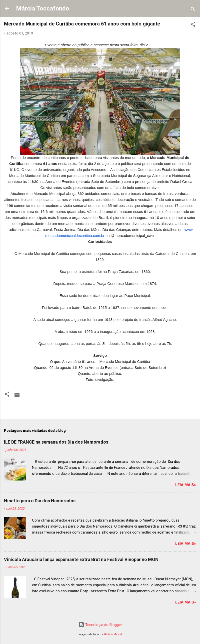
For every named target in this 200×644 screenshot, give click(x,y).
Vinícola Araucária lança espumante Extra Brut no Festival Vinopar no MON (81, 559)
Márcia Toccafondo (43, 8)
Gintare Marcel (113, 634)
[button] (193, 25)
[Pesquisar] (193, 10)
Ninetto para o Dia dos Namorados (40, 501)
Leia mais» (186, 485)
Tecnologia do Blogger (100, 625)
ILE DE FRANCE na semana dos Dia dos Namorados (56, 442)
